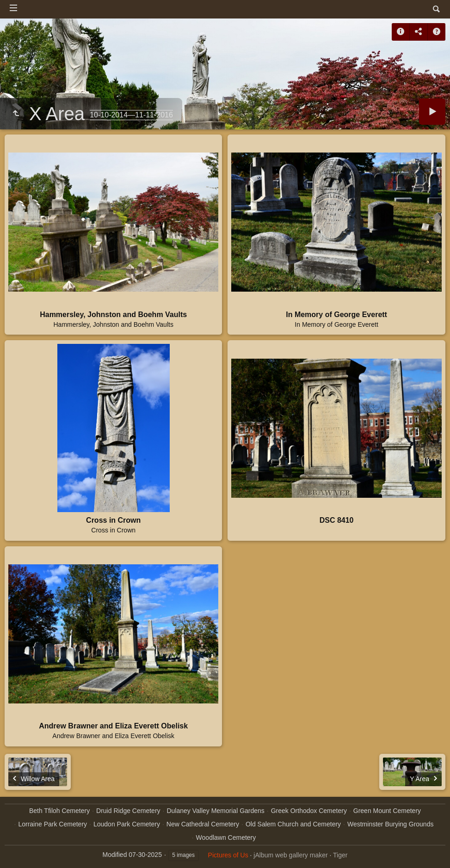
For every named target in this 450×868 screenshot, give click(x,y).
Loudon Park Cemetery (127, 824)
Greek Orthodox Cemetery (309, 811)
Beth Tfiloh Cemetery (59, 811)
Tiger (340, 855)
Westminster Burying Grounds (390, 824)
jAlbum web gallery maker (290, 855)
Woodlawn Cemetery (226, 837)
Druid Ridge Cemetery (128, 811)
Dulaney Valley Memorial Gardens (215, 811)
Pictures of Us (228, 855)
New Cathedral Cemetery (203, 824)
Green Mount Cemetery (387, 811)
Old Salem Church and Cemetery (293, 824)
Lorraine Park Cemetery (52, 824)
